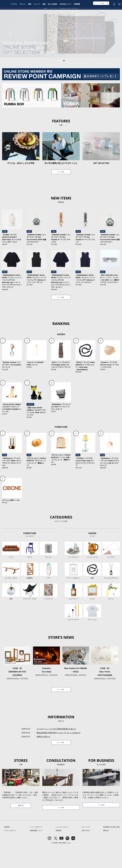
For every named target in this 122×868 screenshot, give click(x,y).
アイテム (28, 23)
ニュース (52, 23)
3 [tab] (64, 77)
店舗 (60, 23)
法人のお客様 (69, 23)
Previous (11, 50)
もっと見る (61, 188)
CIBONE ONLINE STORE (61, 16)
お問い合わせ (86, 853)
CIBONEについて (82, 23)
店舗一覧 (21, 827)
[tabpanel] (61, 50)
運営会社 (106, 853)
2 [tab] (61, 77)
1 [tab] (58, 77)
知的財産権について (36, 853)
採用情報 (94, 23)
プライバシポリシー (10, 853)
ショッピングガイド (62, 849)
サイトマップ (86, 849)
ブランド (37, 23)
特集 (44, 23)
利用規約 (7, 849)
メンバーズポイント (36, 849)
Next (111, 50)
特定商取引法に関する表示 (112, 849)
